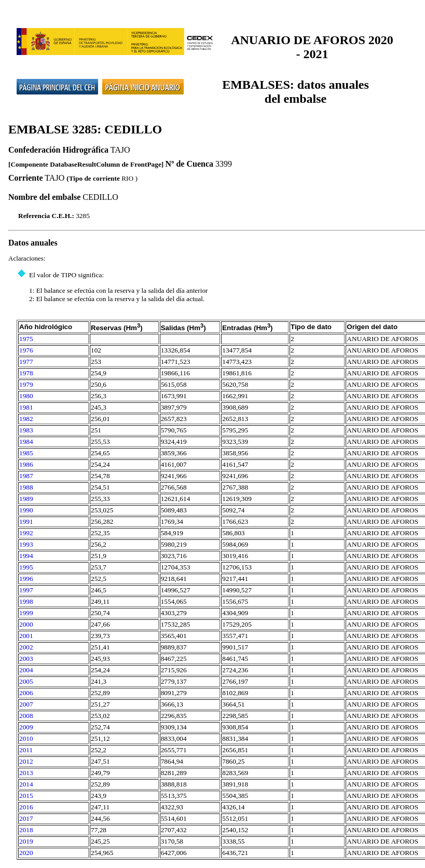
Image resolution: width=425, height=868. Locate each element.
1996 (26, 579)
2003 (26, 659)
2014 (26, 784)
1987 (26, 476)
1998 (26, 601)
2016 (26, 807)
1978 (26, 373)
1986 (26, 464)
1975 (26, 339)
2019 (26, 841)
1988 (26, 487)
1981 (26, 407)
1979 (26, 384)
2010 (26, 738)
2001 (26, 636)
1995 (26, 567)
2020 (26, 853)
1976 (26, 350)
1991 (26, 521)
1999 (26, 613)
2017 (26, 818)
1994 (26, 556)
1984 (26, 442)
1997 (26, 590)
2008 (26, 716)
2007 (26, 704)
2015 (26, 796)
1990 (26, 510)
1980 (26, 396)
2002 (26, 647)
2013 (26, 773)
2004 (26, 670)
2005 (26, 681)
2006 (26, 693)
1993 (26, 544)
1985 (26, 453)
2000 (26, 624)
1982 (26, 419)
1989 (26, 499)
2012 (26, 761)
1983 (26, 430)
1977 (26, 362)
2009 (26, 727)
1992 (26, 533)
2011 (26, 750)
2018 (26, 830)
